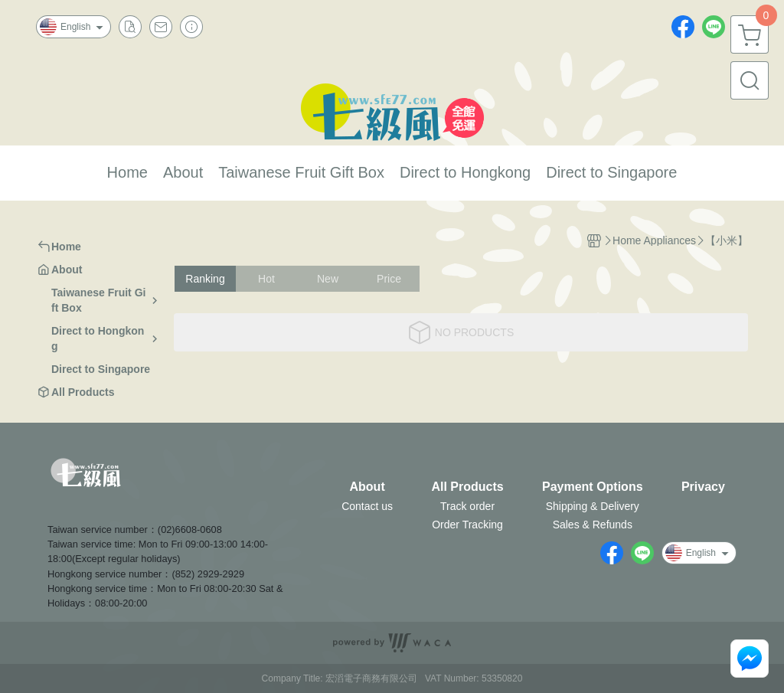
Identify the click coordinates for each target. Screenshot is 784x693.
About (367, 487)
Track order (467, 506)
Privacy (703, 487)
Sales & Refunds (593, 525)
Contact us (367, 506)
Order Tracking (467, 525)
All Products (467, 487)
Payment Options (593, 487)
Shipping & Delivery (593, 506)
